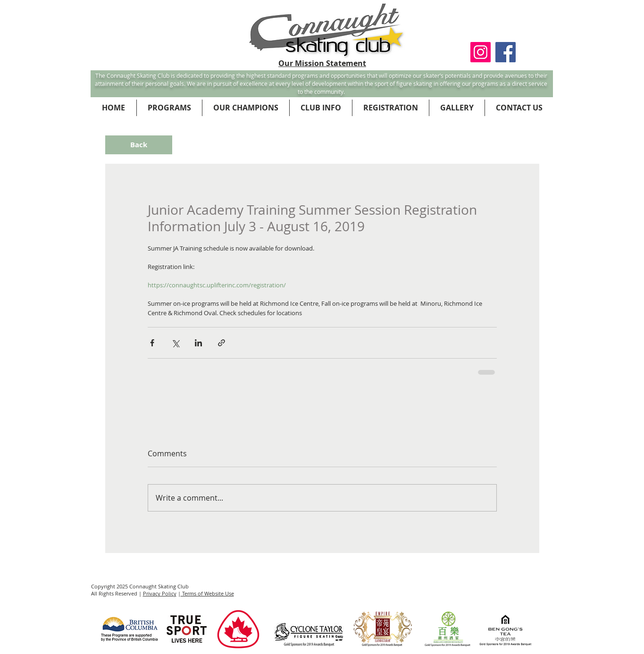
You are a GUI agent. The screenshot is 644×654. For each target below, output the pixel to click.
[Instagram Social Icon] (481, 52)
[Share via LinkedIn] (198, 343)
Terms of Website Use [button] (207, 593)
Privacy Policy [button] (160, 593)
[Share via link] (222, 343)
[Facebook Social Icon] (506, 52)
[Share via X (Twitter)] (175, 343)
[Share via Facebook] (152, 343)
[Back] (139, 145)
